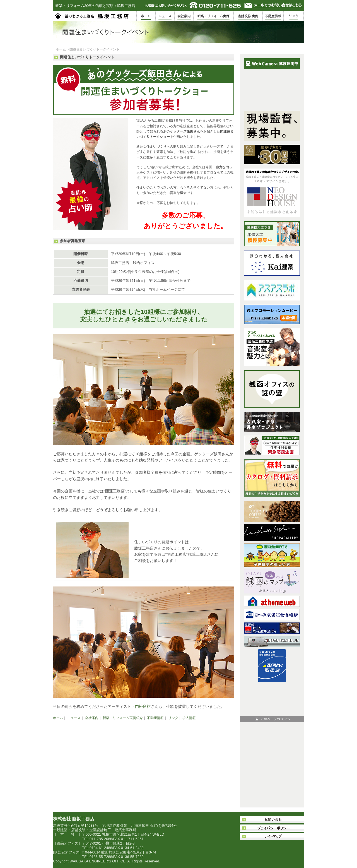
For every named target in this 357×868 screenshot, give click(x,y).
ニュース (74, 718)
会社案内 (92, 718)
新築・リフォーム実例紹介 (123, 718)
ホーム (61, 49)
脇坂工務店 (92, 16)
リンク (173, 718)
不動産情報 (155, 718)
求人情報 (189, 718)
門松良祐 (143, 706)
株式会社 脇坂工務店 (74, 819)
